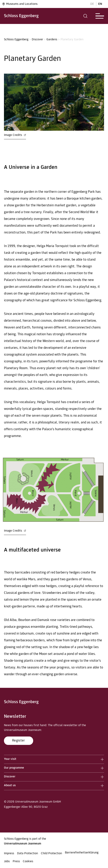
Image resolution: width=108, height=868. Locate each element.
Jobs (7, 861)
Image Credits (15, 135)
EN (100, 4)
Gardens (52, 40)
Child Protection (51, 853)
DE (92, 4)
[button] (85, 16)
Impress (9, 853)
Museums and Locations (20, 4)
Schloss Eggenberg (16, 40)
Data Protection (27, 853)
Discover (37, 40)
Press (16, 861)
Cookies (28, 861)
